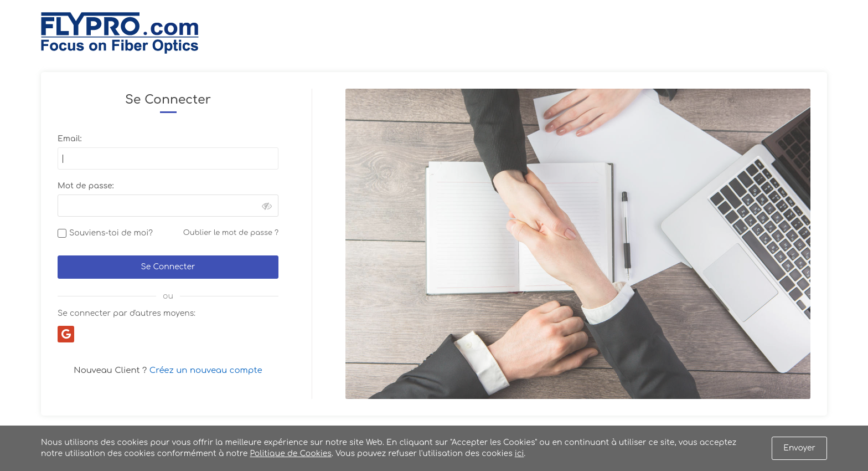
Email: (69, 139)
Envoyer (799, 448)
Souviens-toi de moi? (111, 233)
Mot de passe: (86, 186)
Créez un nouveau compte (206, 370)
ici (519, 454)
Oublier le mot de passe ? (231, 233)
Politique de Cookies (290, 454)
